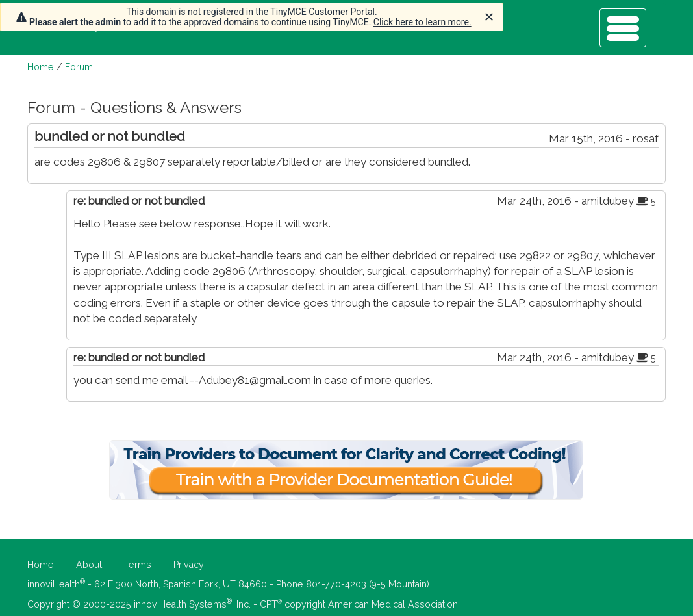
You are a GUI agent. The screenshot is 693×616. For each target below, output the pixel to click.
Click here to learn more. (422, 22)
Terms (138, 565)
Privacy (189, 565)
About (89, 565)
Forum (79, 67)
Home (41, 67)
